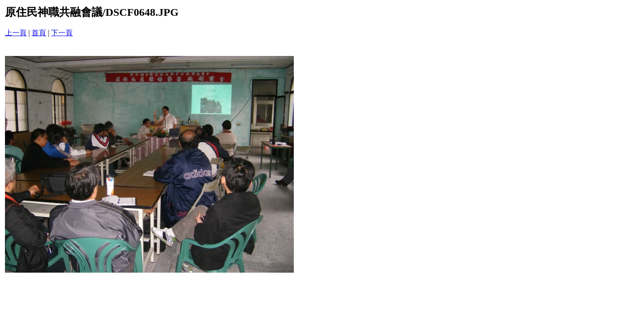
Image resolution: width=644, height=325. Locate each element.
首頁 (39, 33)
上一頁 (16, 33)
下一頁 (62, 33)
